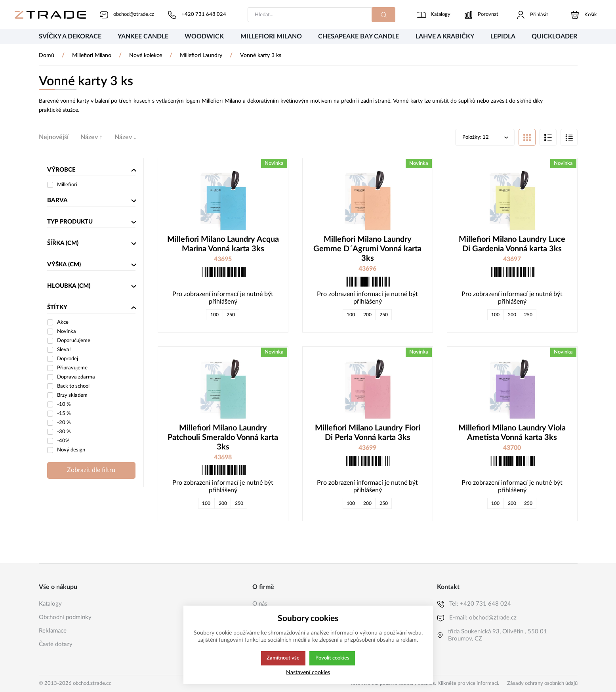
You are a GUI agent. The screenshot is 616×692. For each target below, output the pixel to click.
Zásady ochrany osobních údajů (542, 683)
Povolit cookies (333, 658)
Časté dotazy (56, 644)
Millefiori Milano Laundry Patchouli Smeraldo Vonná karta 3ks (223, 438)
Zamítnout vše (282, 658)
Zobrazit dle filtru (91, 471)
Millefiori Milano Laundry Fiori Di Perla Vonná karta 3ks (368, 434)
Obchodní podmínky (65, 617)
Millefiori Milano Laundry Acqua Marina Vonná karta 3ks (223, 245)
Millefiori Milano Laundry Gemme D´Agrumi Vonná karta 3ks (367, 250)
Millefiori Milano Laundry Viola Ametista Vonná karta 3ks (512, 434)
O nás (260, 604)
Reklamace (53, 631)
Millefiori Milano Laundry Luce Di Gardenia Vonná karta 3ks (512, 245)
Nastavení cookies (308, 672)
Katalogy (50, 604)
